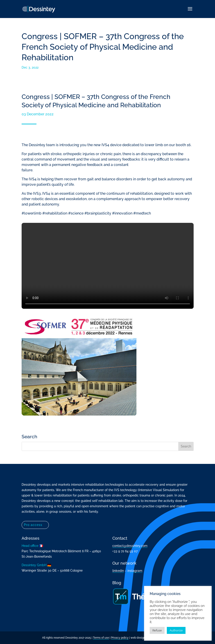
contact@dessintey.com (130, 546)
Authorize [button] (176, 630)
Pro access (33, 525)
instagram (135, 571)
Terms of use (101, 638)
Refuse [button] (157, 630)
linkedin (118, 571)
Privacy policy (120, 638)
